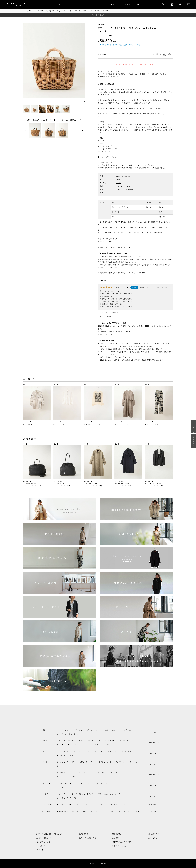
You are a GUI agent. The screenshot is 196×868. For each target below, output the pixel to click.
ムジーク (141, 165)
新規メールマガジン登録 (88, 838)
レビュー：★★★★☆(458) (63, 486)
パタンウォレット (63, 730)
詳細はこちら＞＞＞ (105, 334)
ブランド (136, 4)
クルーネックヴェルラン (92, 424)
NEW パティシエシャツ (109, 751)
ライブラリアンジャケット (154, 484)
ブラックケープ (115, 805)
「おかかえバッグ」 (30, 484)
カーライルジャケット (107, 741)
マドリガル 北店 (122, 165)
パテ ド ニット (134, 762)
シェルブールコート (91, 484)
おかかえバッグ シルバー (109, 730)
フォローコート (80, 783)
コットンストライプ (91, 751)
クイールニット (63, 766)
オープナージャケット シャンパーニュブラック (74, 745)
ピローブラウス (63, 751)
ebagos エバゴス (38, 11)
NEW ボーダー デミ (94, 794)
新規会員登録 (84, 834)
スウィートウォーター (122, 424)
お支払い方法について (44, 838)
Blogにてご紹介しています (108, 157)
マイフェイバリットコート (97, 783)
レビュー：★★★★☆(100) (154, 486)
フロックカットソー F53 (113, 794)
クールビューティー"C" (66, 762)
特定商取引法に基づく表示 (122, 842)
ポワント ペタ (93, 730)
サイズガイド (147, 233)
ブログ (106, 4)
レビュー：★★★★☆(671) (32, 486)
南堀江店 (133, 165)
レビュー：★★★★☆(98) (93, 486)
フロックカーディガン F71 (67, 798)
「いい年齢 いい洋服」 (194, 426)
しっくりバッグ (111, 811)
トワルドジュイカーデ (104, 762)
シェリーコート (115, 783)
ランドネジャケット (124, 741)
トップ (28, 11)
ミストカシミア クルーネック (68, 734)
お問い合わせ (152, 838)
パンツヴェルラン (64, 773)
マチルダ (126, 805)
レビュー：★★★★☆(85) (123, 486)
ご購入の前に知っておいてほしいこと (49, 834)
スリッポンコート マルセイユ (33, 424)
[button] (26, 131)
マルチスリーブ (63, 794)
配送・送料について (43, 842)
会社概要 (115, 838)
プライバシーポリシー (120, 846)
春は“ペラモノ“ (194, 441)
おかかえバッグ (63, 811)
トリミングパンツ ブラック (116, 773)
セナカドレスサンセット (66, 805)
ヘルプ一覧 (40, 850)
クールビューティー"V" (85, 762)
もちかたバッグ (125, 811)
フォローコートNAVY (122, 484)
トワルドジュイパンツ (152, 424)
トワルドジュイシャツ (65, 755)
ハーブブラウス (59, 424)
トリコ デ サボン (120, 762)
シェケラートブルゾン (102, 745)
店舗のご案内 (117, 834)
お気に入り (115, 4)
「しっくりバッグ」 (60, 484)
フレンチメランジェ (78, 794)
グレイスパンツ (83, 805)
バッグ (118, 183)
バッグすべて (50, 11)
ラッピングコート (79, 730)
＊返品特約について (105, 242)
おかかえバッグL (97, 811)
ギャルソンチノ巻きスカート (67, 777)
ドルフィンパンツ (97, 773)
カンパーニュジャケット (87, 741)
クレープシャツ (125, 751)
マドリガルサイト (154, 834)
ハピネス (136, 811)
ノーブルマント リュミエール (68, 787)
